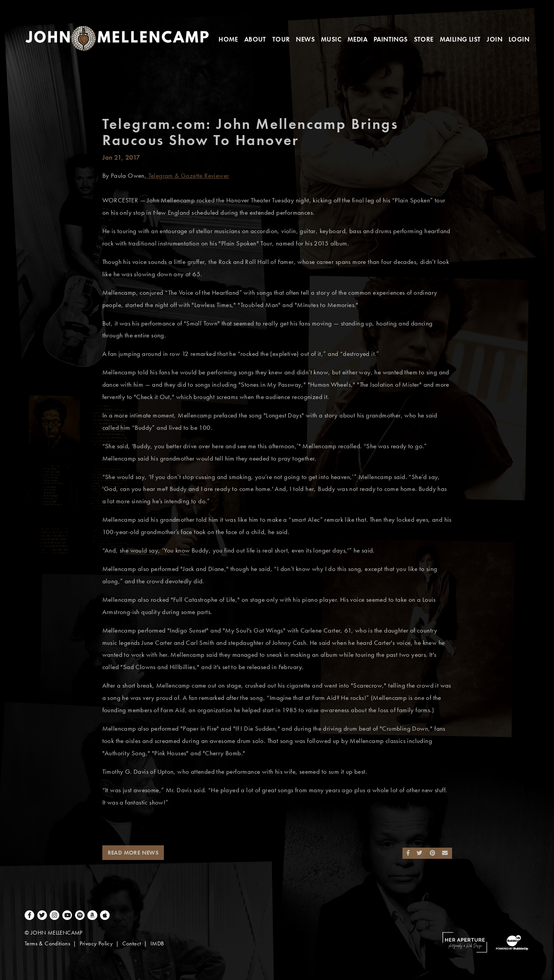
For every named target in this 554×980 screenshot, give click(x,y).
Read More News (133, 853)
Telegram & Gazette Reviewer (188, 176)
